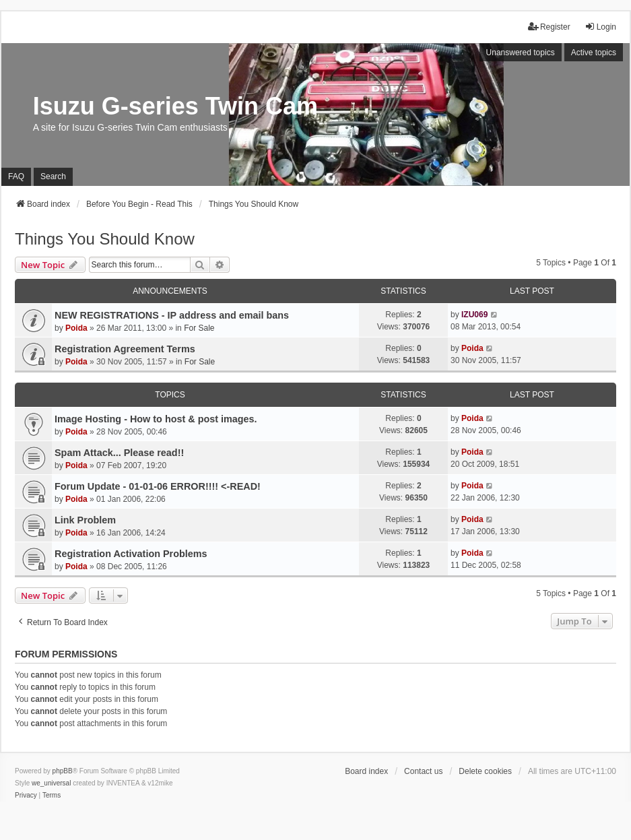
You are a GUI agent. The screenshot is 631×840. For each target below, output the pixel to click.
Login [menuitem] (600, 27)
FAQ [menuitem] (16, 176)
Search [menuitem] (53, 176)
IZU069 (474, 315)
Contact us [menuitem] (423, 771)
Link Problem (85, 520)
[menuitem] (26, 796)
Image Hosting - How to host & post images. (156, 419)
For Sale (199, 328)
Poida (76, 328)
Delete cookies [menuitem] (485, 771)
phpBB (63, 771)
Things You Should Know (105, 239)
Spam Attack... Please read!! (119, 453)
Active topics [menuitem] (594, 53)
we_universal (51, 783)
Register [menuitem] (549, 27)
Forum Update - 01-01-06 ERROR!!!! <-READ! (158, 486)
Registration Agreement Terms (125, 349)
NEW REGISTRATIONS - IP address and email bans (172, 315)
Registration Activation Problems (131, 554)
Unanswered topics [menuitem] (521, 53)
